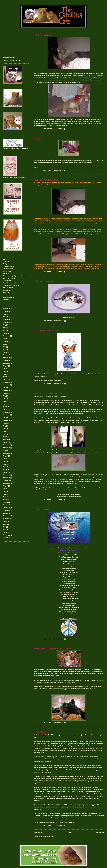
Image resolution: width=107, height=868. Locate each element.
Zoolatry (6, 300)
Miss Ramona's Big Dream (87, 814)
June (5, 371)
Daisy (73, 318)
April (5, 317)
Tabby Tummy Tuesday (43, 281)
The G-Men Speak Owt (43, 35)
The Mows (6, 293)
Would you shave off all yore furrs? (48, 393)
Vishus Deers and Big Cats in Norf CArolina (52, 649)
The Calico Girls (8, 288)
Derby (5, 264)
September (7, 322)
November (6, 309)
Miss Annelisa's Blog (96, 405)
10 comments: (58, 723)
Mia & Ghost (7, 273)
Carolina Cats (10, 57)
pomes (58, 488)
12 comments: (58, 170)
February (6, 440)
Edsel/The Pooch (9, 266)
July (4, 325)
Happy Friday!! (40, 732)
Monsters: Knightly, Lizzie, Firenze (14, 276)
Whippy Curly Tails (9, 297)
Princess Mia (7, 281)
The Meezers (7, 290)
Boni (5, 259)
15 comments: (58, 384)
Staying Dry (38, 138)
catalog (54, 374)
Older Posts (100, 832)
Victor (5, 295)
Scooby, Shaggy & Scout (11, 285)
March (5, 333)
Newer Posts (38, 832)
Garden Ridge (51, 671)
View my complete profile (12, 60)
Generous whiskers (64, 494)
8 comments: (58, 500)
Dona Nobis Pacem (42, 509)
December (6, 382)
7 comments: (58, 825)
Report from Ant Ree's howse (46, 180)
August (5, 366)
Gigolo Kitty (7, 271)
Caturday (6, 261)
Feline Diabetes (8, 269)
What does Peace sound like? (46, 330)
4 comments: (58, 129)
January (6, 355)
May (4, 314)
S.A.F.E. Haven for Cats (11, 283)
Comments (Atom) (49, 836)
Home (69, 832)
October (6, 339)
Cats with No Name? (59, 805)
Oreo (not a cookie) (9, 278)
